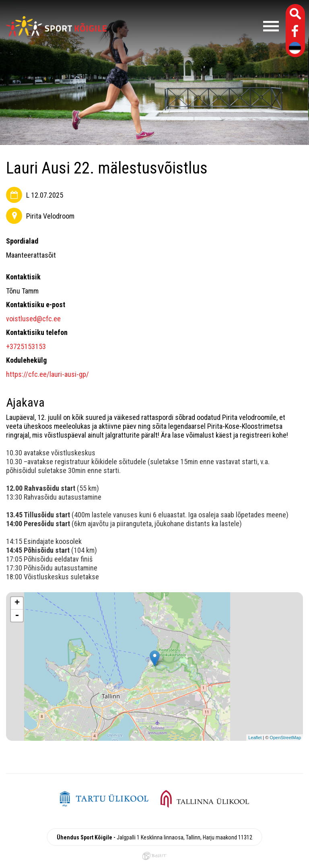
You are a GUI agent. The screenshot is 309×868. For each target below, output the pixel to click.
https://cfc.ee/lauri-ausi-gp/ (47, 374)
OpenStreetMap (285, 738)
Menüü (197, 26)
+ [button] (17, 603)
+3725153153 (26, 346)
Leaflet (255, 738)
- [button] (17, 616)
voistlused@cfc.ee (33, 319)
